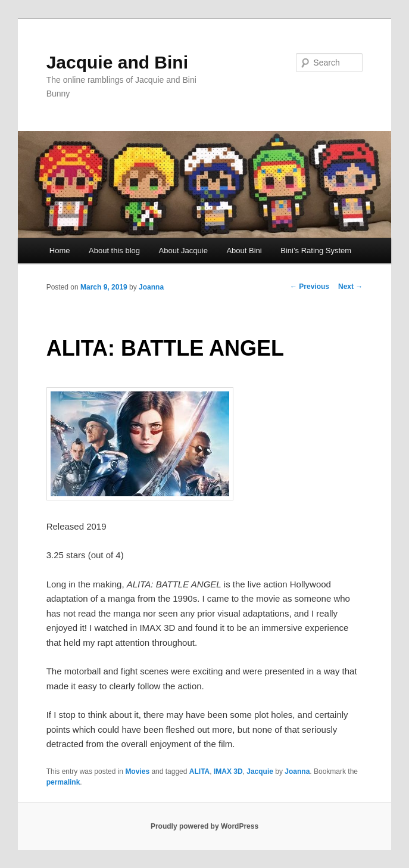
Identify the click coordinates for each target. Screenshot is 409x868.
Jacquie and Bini (117, 62)
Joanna (151, 287)
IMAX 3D (228, 771)
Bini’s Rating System (316, 251)
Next (350, 287)
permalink (63, 782)
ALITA (199, 771)
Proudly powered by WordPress (204, 826)
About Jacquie (183, 251)
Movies (137, 771)
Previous (310, 287)
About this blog (114, 251)
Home (60, 251)
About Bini (244, 251)
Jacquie (260, 771)
